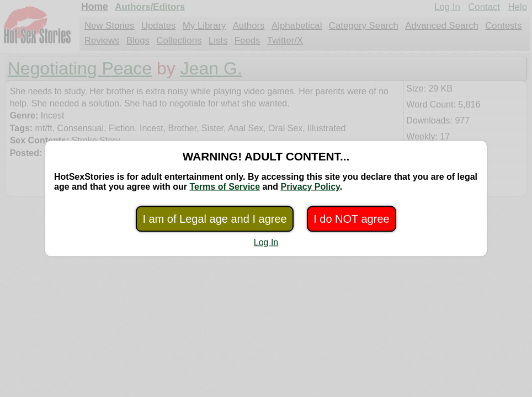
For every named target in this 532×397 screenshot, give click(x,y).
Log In (266, 242)
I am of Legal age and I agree (214, 219)
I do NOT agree (351, 219)
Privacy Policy (310, 187)
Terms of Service (225, 187)
